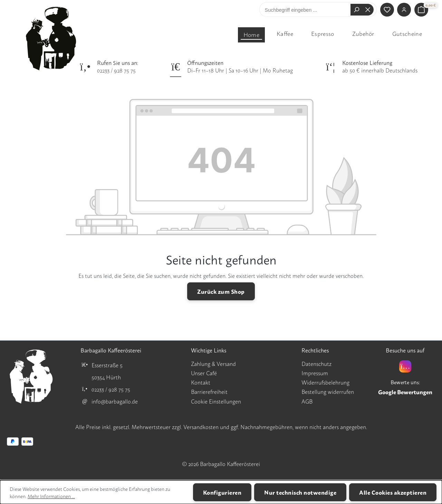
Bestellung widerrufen (328, 391)
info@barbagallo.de (115, 401)
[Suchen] (356, 10)
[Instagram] (405, 366)
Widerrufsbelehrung (325, 382)
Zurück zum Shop (221, 291)
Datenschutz (316, 364)
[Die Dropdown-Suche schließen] (368, 10)
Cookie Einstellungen (216, 401)
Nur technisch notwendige (300, 492)
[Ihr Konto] (404, 10)
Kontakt (201, 382)
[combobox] (307, 10)
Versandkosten (201, 427)
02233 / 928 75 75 (116, 70)
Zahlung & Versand (213, 364)
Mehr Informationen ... (51, 496)
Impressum (315, 373)
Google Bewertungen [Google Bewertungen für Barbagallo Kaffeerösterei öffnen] (405, 392)
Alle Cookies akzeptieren (393, 492)
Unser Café (204, 373)
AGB (307, 401)
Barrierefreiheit (209, 391)
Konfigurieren (222, 492)
